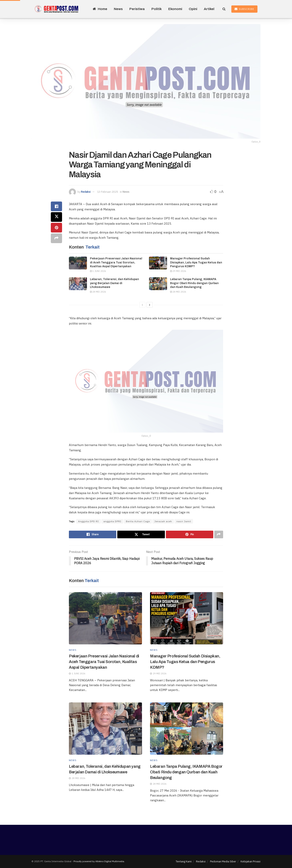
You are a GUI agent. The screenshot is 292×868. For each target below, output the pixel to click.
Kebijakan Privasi (251, 861)
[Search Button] (224, 9)
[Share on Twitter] (56, 217)
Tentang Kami (184, 861)
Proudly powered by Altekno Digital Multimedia (99, 861)
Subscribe (244, 9)
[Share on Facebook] (56, 206)
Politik (157, 9)
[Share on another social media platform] (56, 238)
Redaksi (86, 192)
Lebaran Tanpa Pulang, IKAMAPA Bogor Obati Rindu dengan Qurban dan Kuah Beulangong (194, 283)
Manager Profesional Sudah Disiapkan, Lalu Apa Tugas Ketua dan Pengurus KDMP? (196, 262)
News (118, 9)
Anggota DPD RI (88, 521)
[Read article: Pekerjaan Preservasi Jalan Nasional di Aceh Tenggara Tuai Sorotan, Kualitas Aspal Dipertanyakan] (78, 263)
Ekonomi (175, 9)
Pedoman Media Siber (223, 861)
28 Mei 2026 (98, 292)
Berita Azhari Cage (138, 521)
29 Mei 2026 (178, 271)
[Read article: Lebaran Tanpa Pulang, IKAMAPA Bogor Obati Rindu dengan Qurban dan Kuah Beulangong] (158, 284)
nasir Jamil (184, 521)
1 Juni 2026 (98, 271)
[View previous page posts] (142, 305)
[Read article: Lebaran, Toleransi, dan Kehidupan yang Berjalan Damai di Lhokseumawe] (78, 284)
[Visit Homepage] (57, 9)
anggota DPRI (112, 521)
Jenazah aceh (163, 521)
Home (100, 9)
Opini (193, 9)
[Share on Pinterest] (56, 228)
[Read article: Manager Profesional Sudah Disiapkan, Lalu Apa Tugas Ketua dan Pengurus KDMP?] (158, 263)
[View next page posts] (150, 305)
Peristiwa (137, 9)
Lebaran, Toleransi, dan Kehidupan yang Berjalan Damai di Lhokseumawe (114, 283)
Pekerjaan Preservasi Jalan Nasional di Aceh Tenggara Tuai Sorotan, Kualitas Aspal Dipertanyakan (116, 262)
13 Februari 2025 (108, 192)
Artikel (209, 9)
